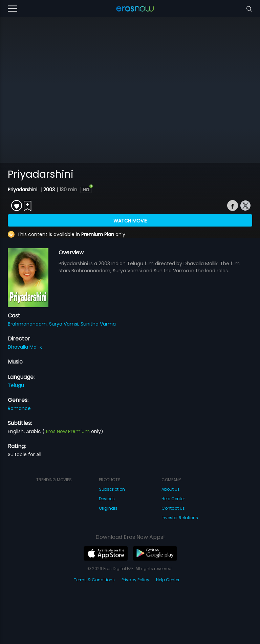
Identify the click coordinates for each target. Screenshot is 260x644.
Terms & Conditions (94, 580)
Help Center (173, 499)
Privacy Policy (135, 580)
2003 (49, 190)
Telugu (16, 385)
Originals (108, 508)
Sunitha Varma (98, 324)
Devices (107, 499)
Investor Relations (180, 518)
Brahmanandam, (28, 324)
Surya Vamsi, (65, 324)
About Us (171, 489)
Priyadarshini (23, 190)
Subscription (112, 489)
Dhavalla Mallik (25, 347)
